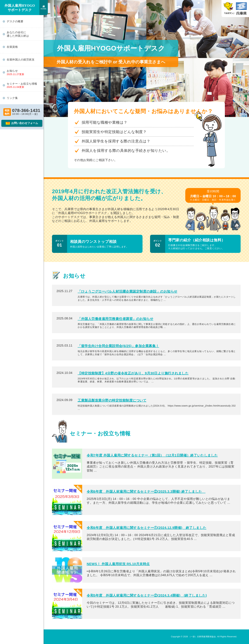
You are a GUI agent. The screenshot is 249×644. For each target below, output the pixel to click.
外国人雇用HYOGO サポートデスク (20, 8)
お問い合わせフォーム (25, 123)
